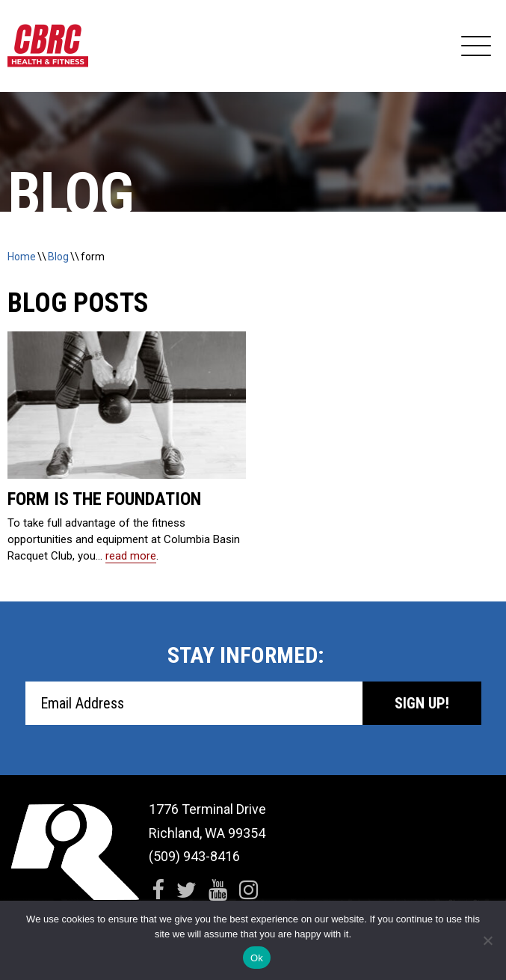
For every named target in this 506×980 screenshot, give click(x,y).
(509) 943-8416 (194, 856)
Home (22, 257)
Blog (58, 257)
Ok (257, 958)
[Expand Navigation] (476, 46)
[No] (487, 940)
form (93, 257)
